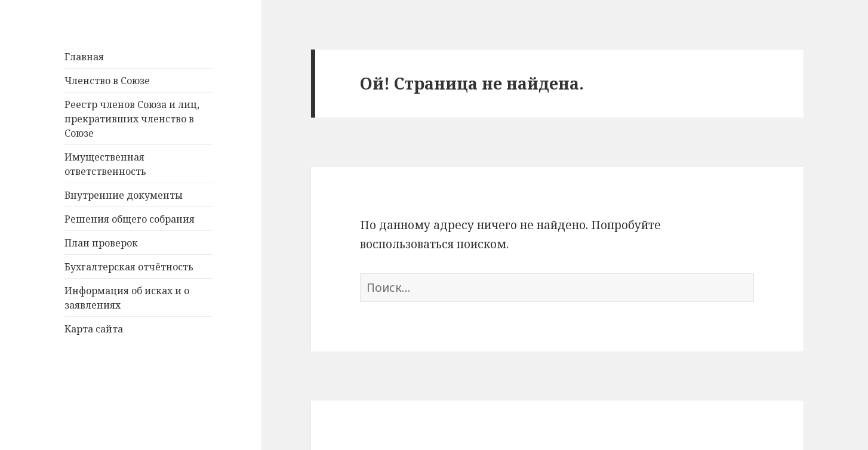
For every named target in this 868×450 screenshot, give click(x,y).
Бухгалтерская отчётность (129, 267)
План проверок (101, 243)
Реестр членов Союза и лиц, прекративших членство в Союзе (132, 119)
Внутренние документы (124, 195)
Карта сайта (94, 329)
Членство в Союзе (107, 81)
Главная (84, 57)
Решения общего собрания (130, 219)
